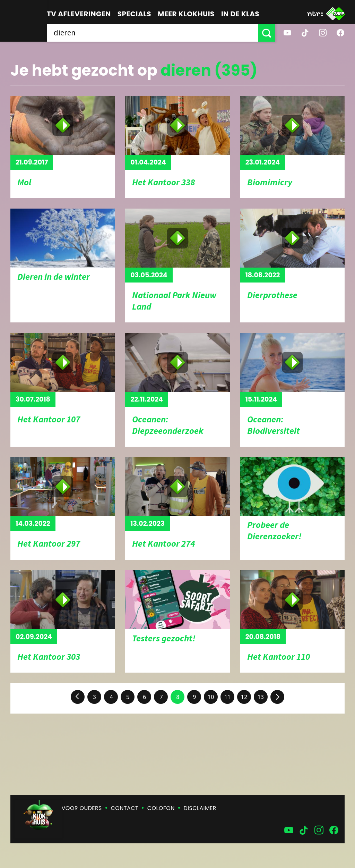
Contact (125, 808)
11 (227, 697)
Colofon (161, 808)
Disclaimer (200, 808)
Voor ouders (82, 808)
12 (244, 697)
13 (261, 697)
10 (211, 697)
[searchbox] (152, 33)
